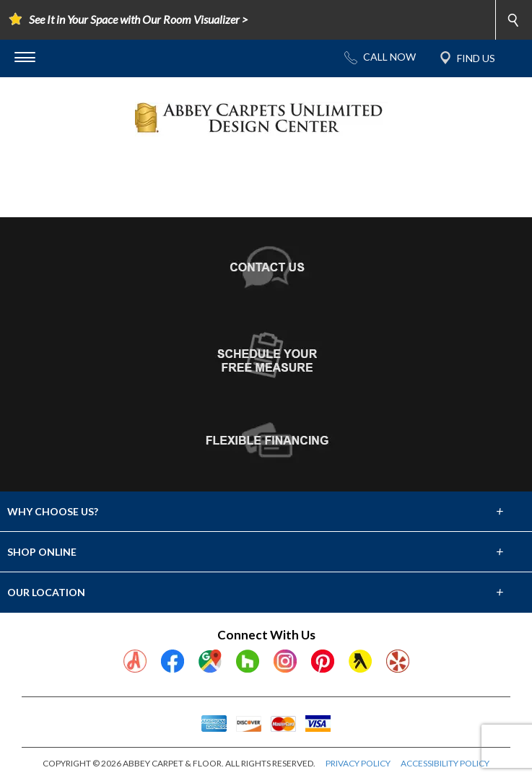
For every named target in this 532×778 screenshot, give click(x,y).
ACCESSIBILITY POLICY (445, 763)
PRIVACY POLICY (358, 763)
